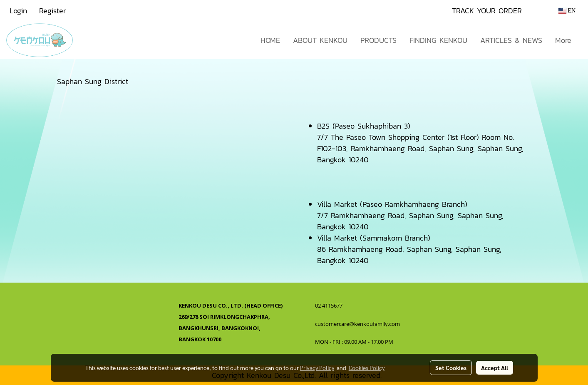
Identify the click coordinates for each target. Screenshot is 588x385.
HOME (270, 40)
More (563, 40)
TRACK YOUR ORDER (487, 11)
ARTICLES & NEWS (511, 40)
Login (18, 11)
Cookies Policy (367, 368)
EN (567, 11)
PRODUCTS (378, 40)
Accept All (495, 368)
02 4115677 (329, 306)
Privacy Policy (317, 368)
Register (52, 11)
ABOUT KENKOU (320, 40)
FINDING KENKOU (438, 40)
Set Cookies (451, 368)
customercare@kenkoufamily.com (357, 324)
